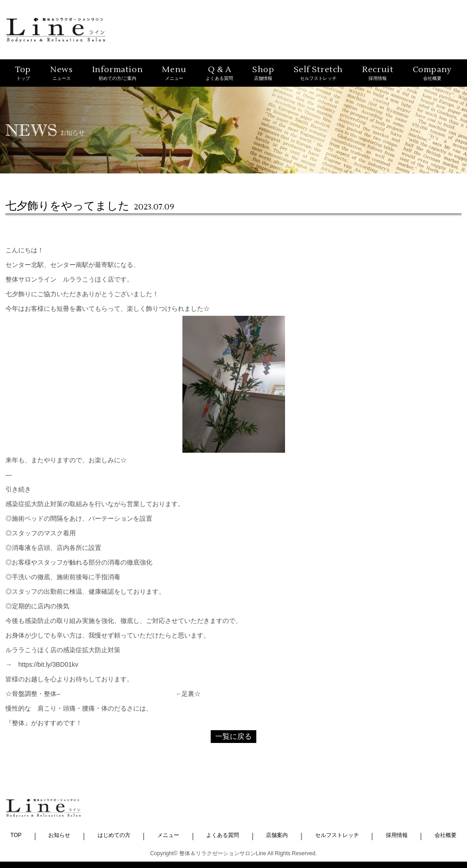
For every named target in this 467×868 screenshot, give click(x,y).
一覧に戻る (233, 736)
